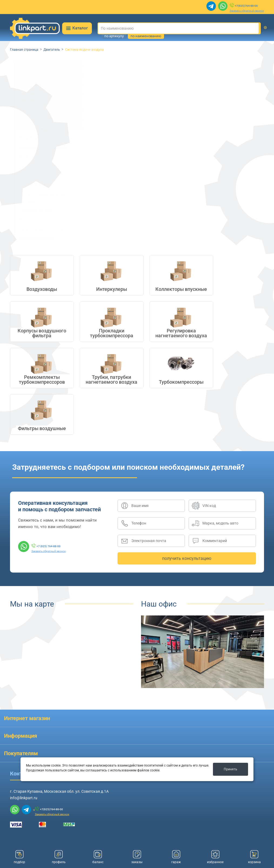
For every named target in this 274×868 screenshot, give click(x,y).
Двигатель (52, 50)
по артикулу (114, 36)
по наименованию (146, 36)
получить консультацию (187, 558)
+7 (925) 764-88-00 (49, 546)
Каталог (77, 28)
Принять (230, 769)
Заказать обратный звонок (247, 11)
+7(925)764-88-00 (246, 6)
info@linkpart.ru (24, 798)
